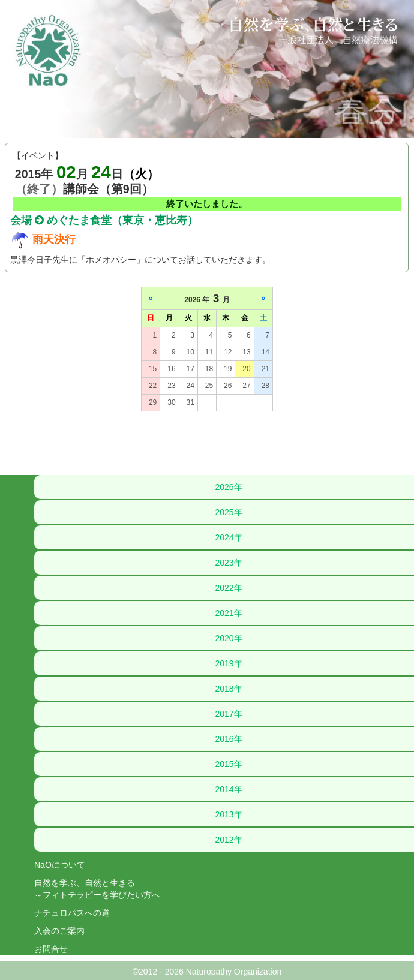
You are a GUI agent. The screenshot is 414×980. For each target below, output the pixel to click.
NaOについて (60, 865)
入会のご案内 (59, 931)
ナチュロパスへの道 (72, 913)
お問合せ (51, 949)
